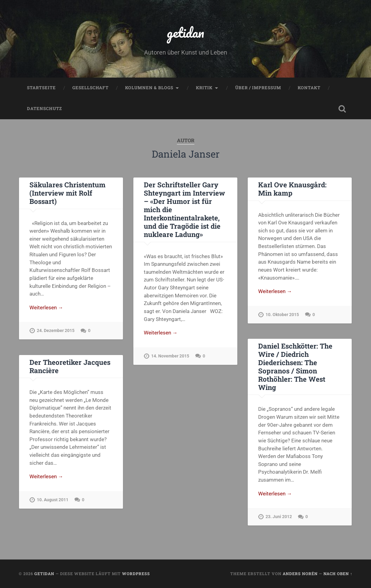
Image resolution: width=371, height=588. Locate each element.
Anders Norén (300, 574)
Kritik (204, 88)
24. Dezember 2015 (56, 331)
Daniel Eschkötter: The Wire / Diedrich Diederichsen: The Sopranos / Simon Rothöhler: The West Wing (295, 367)
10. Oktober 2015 (282, 315)
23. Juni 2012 (279, 517)
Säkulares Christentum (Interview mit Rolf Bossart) (67, 193)
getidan (185, 32)
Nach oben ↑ (338, 574)
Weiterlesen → (46, 307)
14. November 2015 (170, 356)
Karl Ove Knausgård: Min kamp (292, 189)
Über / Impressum (258, 88)
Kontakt (309, 88)
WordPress (136, 574)
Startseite (41, 88)
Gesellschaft (90, 88)
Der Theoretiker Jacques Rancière (70, 366)
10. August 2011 (53, 500)
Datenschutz (44, 109)
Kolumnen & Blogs (149, 88)
